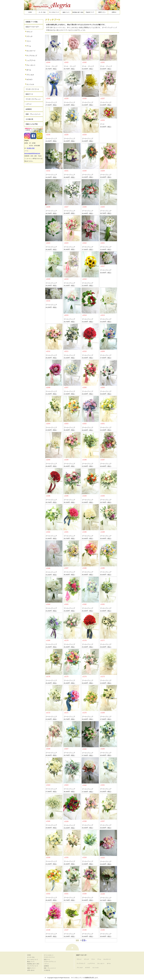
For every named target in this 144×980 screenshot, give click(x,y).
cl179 (66, 640)
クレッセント (31, 65)
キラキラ (29, 79)
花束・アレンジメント (33, 114)
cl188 (48, 568)
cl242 (84, 62)
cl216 (48, 301)
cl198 (84, 460)
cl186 (84, 568)
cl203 (66, 424)
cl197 (103, 460)
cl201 (103, 424)
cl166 (84, 749)
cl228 (48, 207)
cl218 (84, 279)
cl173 (103, 677)
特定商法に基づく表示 (33, 964)
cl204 (48, 424)
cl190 (84, 532)
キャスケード (31, 51)
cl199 (66, 460)
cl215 (66, 315)
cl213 (103, 315)
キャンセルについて (33, 959)
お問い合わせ (31, 970)
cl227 (66, 207)
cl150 (84, 894)
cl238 (84, 99)
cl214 (84, 315)
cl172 (48, 713)
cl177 (103, 640)
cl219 (66, 279)
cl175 (66, 677)
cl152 (48, 894)
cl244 (48, 62)
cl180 (48, 640)
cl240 (48, 99)
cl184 (48, 604)
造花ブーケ (29, 94)
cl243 (66, 62)
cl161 (103, 785)
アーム (29, 46)
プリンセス (30, 75)
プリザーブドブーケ (32, 89)
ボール (29, 70)
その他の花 (29, 119)
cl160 (48, 821)
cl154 (84, 857)
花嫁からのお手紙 (32, 124)
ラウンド (29, 32)
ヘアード (29, 104)
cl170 (84, 713)
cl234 (84, 135)
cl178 (84, 640)
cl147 (66, 930)
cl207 (66, 387)
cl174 (84, 677)
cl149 (103, 894)
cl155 (66, 857)
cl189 (103, 532)
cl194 (84, 496)
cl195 (66, 496)
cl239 (66, 99)
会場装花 (29, 109)
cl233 (103, 120)
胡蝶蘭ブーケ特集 (32, 22)
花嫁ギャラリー (31, 968)
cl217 (103, 266)
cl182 (84, 604)
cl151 (66, 894)
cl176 (48, 677)
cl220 (48, 279)
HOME (29, 955)
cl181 (103, 604)
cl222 (84, 243)
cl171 (66, 713)
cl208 (48, 387)
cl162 (84, 785)
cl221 (103, 243)
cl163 (66, 785)
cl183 (66, 604)
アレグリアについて (33, 966)
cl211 (66, 351)
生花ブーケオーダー (32, 27)
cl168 (48, 749)
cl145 (103, 930)
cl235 (66, 135)
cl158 (84, 821)
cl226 (84, 207)
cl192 (48, 532)
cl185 (103, 568)
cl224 (48, 243)
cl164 (48, 785)
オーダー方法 (31, 957)
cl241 (103, 62)
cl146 (84, 930)
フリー (29, 41)
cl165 (103, 749)
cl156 (48, 857)
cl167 (66, 749)
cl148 (48, 930)
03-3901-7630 (31, 148)
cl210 (84, 351)
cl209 (103, 351)
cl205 (103, 387)
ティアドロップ (32, 56)
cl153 (103, 858)
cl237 (103, 99)
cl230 (84, 171)
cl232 (48, 171)
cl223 (66, 243)
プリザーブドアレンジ (33, 99)
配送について (31, 962)
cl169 (103, 713)
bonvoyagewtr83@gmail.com (32, 153)
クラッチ (29, 36)
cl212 (48, 351)
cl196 (48, 496)
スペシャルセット (49, 955)
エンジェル (30, 84)
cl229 (103, 171)
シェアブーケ (31, 60)
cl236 (48, 135)
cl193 (103, 496)
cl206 (84, 387)
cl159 (66, 821)
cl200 (48, 460)
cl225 (103, 207)
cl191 (66, 532)
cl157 (103, 821)
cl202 (84, 424)
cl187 (66, 568)
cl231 (66, 171)
